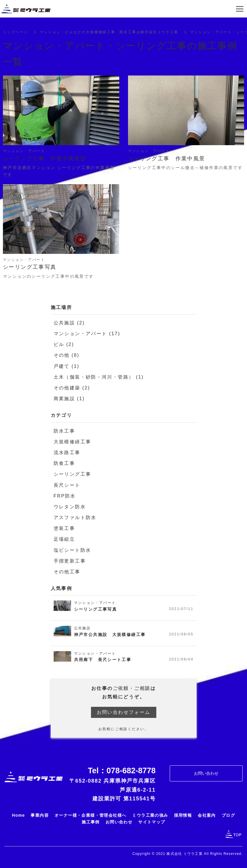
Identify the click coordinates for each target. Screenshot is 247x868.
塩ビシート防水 (72, 551)
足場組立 (64, 540)
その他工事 (67, 572)
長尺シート (67, 486)
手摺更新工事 (70, 562)
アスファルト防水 (75, 518)
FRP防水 (65, 497)
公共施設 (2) (69, 323)
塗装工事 (64, 529)
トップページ (15, 33)
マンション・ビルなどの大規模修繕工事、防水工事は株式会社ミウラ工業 (109, 33)
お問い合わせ (206, 774)
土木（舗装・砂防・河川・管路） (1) (99, 378)
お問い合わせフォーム (124, 713)
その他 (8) (67, 356)
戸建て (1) (67, 367)
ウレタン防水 (70, 507)
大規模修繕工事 (72, 442)
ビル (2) (64, 345)
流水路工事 (67, 453)
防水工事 (64, 432)
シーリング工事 (72, 475)
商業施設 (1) (69, 399)
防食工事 (64, 464)
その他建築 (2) (72, 388)
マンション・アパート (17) (87, 334)
